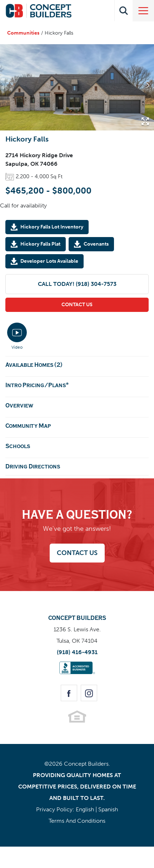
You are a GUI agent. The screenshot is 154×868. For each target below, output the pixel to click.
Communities (23, 33)
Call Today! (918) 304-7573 (77, 284)
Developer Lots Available (49, 261)
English (85, 809)
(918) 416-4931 (77, 652)
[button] (124, 11)
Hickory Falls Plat (40, 244)
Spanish (108, 809)
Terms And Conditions (77, 821)
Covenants (96, 244)
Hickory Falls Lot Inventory (52, 227)
